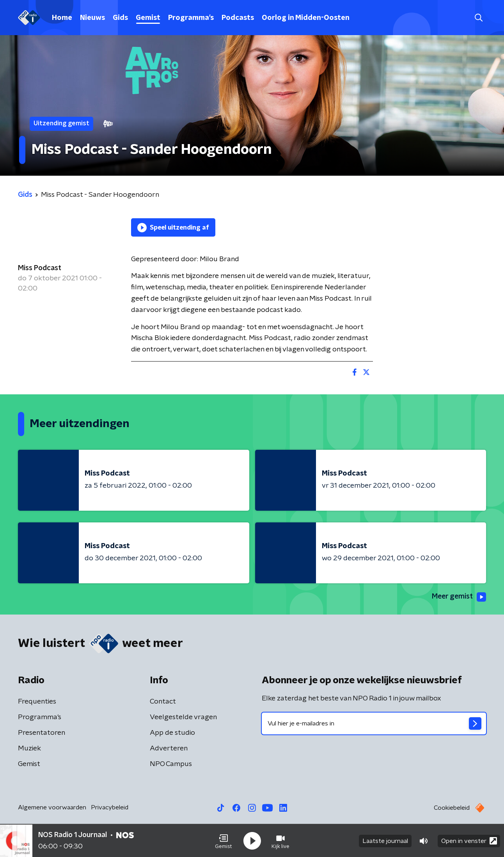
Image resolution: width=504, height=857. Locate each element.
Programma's (191, 18)
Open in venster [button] (469, 840)
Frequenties (37, 702)
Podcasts (238, 18)
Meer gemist (458, 597)
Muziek (29, 748)
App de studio (172, 733)
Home (62, 18)
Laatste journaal (385, 841)
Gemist (148, 18)
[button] (224, 841)
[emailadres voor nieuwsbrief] (374, 723)
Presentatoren (42, 733)
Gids (120, 18)
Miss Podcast (40, 268)
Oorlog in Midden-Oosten (306, 18)
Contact (163, 702)
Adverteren (169, 748)
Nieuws (92, 18)
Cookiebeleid (452, 808)
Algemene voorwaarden (52, 807)
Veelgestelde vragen (183, 717)
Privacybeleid (110, 807)
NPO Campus (171, 764)
